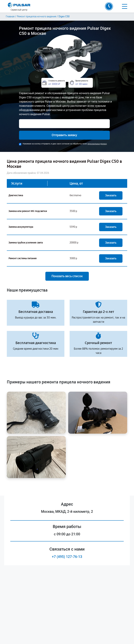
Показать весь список (67, 276)
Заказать (111, 195)
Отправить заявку (64, 135)
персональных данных (97, 144)
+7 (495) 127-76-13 (67, 557)
